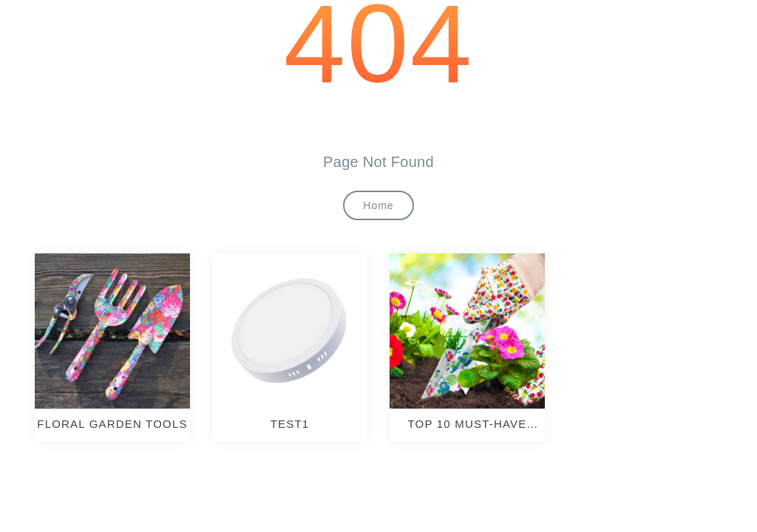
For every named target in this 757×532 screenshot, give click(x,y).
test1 (290, 424)
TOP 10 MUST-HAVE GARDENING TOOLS (467, 424)
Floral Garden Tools (112, 424)
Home (378, 205)
